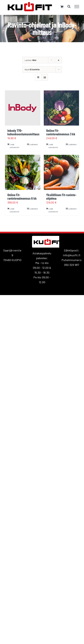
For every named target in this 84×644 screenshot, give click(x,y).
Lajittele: (30, 60)
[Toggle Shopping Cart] (62, 7)
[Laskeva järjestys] (59, 60)
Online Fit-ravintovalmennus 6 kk (22, 196)
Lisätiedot (34, 144)
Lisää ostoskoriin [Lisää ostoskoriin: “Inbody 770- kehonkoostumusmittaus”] (14, 146)
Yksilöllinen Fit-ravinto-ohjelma (61, 196)
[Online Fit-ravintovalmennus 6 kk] (23, 172)
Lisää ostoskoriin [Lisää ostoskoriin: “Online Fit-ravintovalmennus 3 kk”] (53, 146)
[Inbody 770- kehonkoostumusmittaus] (23, 108)
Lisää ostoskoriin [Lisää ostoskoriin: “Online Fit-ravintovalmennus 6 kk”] (14, 210)
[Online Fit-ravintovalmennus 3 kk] (61, 108)
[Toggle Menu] (77, 7)
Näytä (32, 69)
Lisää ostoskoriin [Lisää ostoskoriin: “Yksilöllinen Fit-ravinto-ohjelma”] (53, 210)
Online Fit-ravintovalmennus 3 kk (61, 132)
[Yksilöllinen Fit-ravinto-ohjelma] (61, 172)
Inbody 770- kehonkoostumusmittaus (23, 132)
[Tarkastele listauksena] (45, 77)
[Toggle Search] (69, 6)
